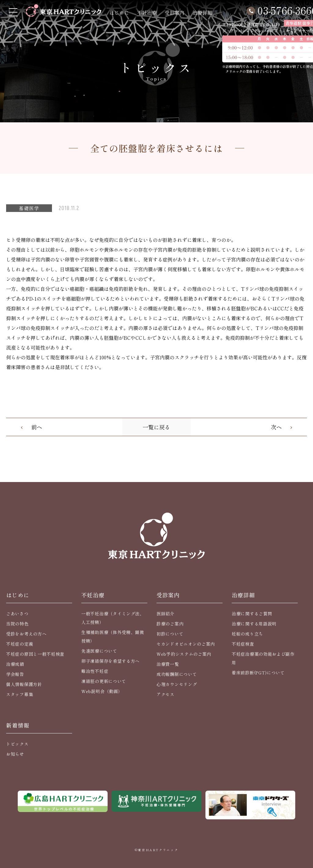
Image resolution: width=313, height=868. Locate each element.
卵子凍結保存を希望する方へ (110, 661)
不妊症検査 (243, 644)
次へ (276, 427)
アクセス (166, 694)
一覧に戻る (156, 427)
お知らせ (15, 754)
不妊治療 (147, 13)
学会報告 (15, 674)
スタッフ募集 (20, 694)
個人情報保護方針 (24, 684)
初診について (170, 634)
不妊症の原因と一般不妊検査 (35, 654)
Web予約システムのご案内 (184, 654)
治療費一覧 (168, 664)
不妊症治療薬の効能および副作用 (263, 658)
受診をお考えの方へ (26, 634)
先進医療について (99, 651)
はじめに (119, 13)
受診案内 (175, 13)
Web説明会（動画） (102, 691)
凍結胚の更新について (104, 681)
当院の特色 (17, 624)
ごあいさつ (17, 614)
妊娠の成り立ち (247, 634)
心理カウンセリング (177, 684)
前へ (37, 427)
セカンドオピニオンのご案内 (186, 644)
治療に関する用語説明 (254, 624)
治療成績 (15, 664)
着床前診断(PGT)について (258, 673)
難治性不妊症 (95, 671)
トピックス (17, 744)
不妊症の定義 (20, 644)
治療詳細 (202, 13)
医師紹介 (166, 614)
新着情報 (18, 725)
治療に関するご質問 (252, 614)
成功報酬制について (177, 674)
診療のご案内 (170, 624)
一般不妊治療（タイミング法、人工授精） (113, 618)
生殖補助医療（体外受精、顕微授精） (113, 636)
